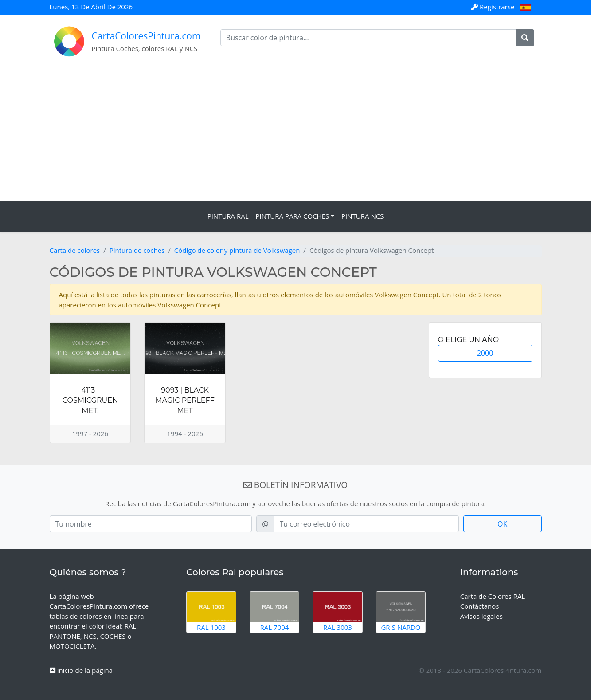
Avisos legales (481, 616)
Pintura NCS (362, 216)
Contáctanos (480, 606)
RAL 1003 (211, 612)
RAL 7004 (275, 612)
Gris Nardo (401, 612)
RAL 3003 (338, 612)
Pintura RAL (228, 216)
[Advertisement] (296, 134)
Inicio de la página (81, 670)
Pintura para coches (293, 216)
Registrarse (494, 7)
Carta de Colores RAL (493, 596)
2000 (485, 353)
